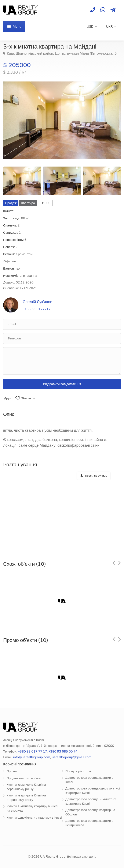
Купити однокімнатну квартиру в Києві (34, 818)
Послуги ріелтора (78, 771)
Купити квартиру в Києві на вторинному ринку (26, 798)
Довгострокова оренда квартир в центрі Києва (89, 823)
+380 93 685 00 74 (63, 751)
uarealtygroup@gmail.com (72, 757)
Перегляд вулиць (96, 476)
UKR (109, 27)
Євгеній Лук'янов (37, 302)
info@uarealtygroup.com (32, 757)
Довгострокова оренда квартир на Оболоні (90, 812)
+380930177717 (38, 309)
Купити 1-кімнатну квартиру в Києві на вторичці (32, 808)
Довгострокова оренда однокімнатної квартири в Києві (93, 791)
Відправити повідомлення (62, 384)
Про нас (12, 771)
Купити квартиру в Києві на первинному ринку (26, 787)
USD (90, 27)
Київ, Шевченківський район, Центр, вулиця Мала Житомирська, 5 (61, 54)
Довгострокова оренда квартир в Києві (89, 780)
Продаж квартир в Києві (24, 778)
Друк (7, 398)
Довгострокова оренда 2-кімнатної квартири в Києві (91, 801)
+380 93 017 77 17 (32, 751)
